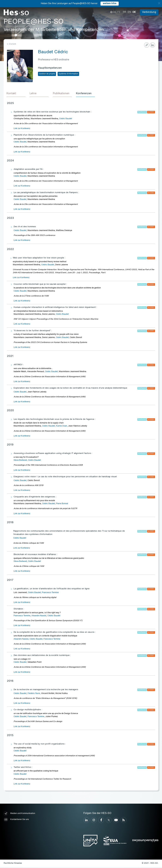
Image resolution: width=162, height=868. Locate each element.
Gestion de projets (47, 74)
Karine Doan (62, 427)
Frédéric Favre (34, 694)
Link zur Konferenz (22, 130)
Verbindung (149, 12)
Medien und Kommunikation (19, 814)
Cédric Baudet (66, 120)
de (134, 12)
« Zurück (11, 44)
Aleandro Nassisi (39, 617)
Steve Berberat (20, 461)
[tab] (16, 94)
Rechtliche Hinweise (13, 864)
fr (125, 12)
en (129, 12)
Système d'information (68, 74)
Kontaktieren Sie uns (16, 821)
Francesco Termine (50, 593)
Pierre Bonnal (62, 505)
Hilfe (115, 12)
